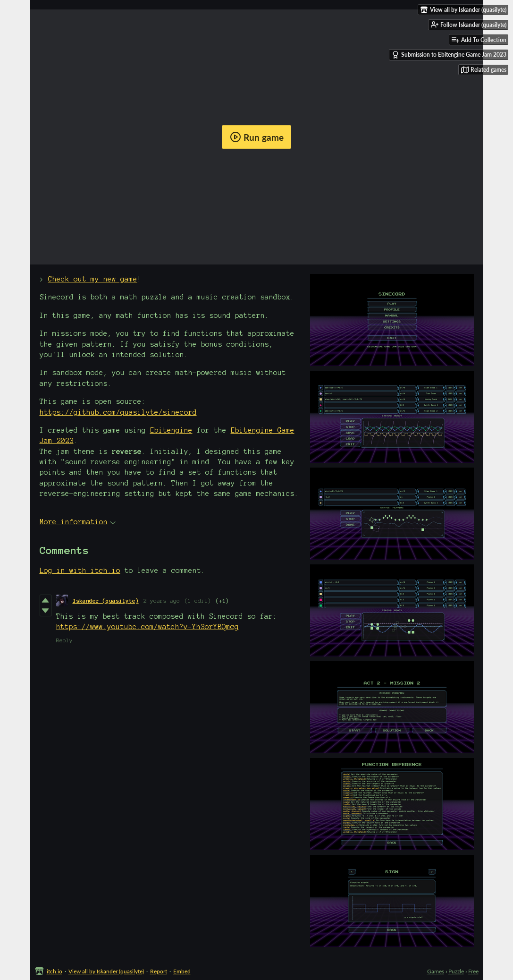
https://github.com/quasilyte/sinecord (118, 412)
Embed (182, 971)
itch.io (55, 971)
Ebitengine (171, 430)
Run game (257, 137)
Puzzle (456, 971)
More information (78, 522)
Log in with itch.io (80, 571)
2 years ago (162, 601)
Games (436, 971)
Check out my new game (93, 279)
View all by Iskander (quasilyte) (106, 971)
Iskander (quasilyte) (106, 601)
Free (473, 971)
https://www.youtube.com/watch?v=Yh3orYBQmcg (147, 627)
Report (159, 971)
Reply (64, 640)
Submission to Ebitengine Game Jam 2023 (449, 55)
